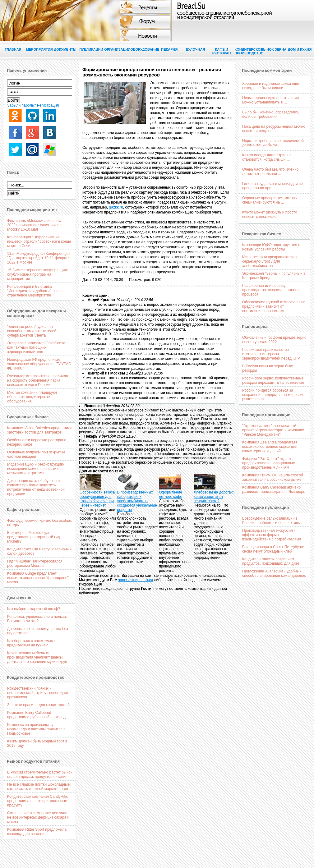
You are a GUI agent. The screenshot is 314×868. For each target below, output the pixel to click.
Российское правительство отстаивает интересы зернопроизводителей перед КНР (271, 354)
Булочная (196, 49)
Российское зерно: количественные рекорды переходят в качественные (273, 380)
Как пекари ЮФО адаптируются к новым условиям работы (271, 247)
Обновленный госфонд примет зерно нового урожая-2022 (274, 340)
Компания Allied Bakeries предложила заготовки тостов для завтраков (40, 430)
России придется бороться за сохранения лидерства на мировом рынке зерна (273, 395)
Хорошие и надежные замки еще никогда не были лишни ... (271, 86)
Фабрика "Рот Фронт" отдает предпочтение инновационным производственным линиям (269, 463)
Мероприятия (39, 49)
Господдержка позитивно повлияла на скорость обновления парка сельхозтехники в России (38, 380)
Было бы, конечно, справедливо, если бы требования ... (270, 114)
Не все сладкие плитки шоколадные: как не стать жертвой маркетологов (39, 787)
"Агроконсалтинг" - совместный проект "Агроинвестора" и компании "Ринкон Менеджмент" (273, 430)
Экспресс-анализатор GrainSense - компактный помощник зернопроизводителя (37, 347)
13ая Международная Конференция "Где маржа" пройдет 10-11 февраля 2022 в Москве (39, 258)
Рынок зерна (274, 49)
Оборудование (143, 49)
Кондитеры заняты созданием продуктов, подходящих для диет (271, 561)
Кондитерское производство (247, 51)
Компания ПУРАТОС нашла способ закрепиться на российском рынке (273, 477)
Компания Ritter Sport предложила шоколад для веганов (37, 832)
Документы (65, 49)
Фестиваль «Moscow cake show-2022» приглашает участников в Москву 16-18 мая (35, 225)
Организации (117, 49)
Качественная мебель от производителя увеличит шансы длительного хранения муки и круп (37, 657)
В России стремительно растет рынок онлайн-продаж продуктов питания (40, 774)
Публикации (91, 49)
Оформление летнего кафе (171, 494)
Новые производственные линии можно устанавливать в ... (270, 100)
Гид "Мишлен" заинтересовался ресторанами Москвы (35, 563)
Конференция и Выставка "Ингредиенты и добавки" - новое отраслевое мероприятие (36, 291)
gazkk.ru (116, 207)
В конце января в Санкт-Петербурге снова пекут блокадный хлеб (273, 549)
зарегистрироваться (136, 580)
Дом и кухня (300, 49)
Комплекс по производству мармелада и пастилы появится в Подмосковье (36, 729)
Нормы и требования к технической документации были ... (273, 143)
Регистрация (48, 105)
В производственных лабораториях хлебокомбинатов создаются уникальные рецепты (137, 501)
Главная (13, 49)
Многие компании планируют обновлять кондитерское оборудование (32, 397)
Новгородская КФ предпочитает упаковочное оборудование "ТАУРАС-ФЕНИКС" (40, 364)
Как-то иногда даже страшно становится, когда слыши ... (267, 157)
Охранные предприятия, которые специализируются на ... (271, 200)
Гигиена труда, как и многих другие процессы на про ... (272, 186)
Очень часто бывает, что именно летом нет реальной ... (270, 172)
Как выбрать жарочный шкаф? (34, 609)
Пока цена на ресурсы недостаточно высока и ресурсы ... (274, 129)
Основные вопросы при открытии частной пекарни (36, 454)
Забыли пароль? (22, 105)
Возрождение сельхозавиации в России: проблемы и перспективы (271, 521)
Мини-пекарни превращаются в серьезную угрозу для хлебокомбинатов (269, 261)
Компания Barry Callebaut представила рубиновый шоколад (36, 715)
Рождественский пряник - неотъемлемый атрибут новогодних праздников (38, 693)
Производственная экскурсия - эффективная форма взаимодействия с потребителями (272, 535)
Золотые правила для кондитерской (38, 705)
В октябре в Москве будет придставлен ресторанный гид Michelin (33, 537)
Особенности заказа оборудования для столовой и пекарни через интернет (97, 499)
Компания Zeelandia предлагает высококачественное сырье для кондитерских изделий (270, 447)
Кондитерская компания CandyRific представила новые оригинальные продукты (37, 801)
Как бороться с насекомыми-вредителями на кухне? (32, 643)
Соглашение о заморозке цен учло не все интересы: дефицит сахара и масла (38, 817)
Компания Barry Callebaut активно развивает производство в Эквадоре (274, 489)
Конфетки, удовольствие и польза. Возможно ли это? (37, 619)
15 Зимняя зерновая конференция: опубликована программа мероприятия (37, 274)
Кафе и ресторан (222, 51)
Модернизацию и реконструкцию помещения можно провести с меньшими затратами (35, 469)
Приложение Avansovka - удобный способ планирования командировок (274, 573)
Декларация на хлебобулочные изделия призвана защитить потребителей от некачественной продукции (36, 487)
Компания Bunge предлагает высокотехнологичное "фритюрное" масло (38, 578)
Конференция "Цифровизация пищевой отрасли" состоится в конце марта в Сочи (39, 241)
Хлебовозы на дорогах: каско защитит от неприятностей (214, 497)
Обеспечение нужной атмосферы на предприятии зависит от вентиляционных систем (274, 306)
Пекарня (169, 49)
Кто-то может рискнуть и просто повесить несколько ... (270, 214)
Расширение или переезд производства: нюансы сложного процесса (270, 290)
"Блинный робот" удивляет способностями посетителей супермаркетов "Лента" (32, 331)
